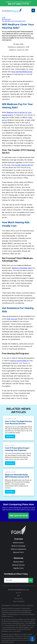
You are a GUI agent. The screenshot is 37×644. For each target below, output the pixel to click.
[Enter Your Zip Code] (16, 580)
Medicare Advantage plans (22, 268)
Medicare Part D (18, 552)
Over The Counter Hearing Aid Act (20, 165)
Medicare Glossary (19, 565)
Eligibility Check (18, 568)
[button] (33, 10)
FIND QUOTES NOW (19, 516)
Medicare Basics (18, 543)
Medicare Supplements (18, 549)
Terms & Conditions (19, 601)
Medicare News (6, 19)
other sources (12, 319)
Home (4, 18)
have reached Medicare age (22, 72)
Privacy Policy (19, 599)
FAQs (18, 596)
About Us (19, 593)
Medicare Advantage (18, 546)
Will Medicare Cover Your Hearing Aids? (14, 21)
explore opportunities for (20, 361)
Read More (10, 436)
